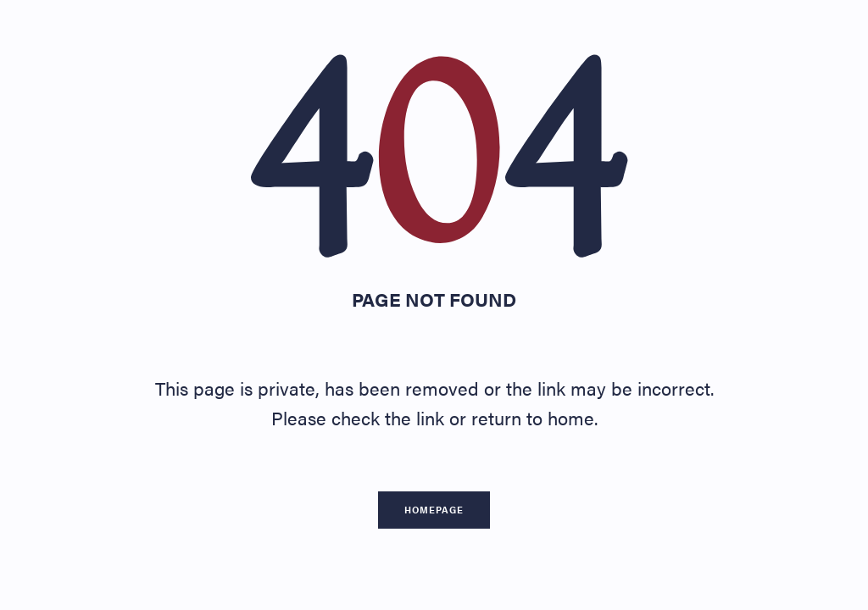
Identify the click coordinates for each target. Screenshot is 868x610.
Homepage (434, 510)
